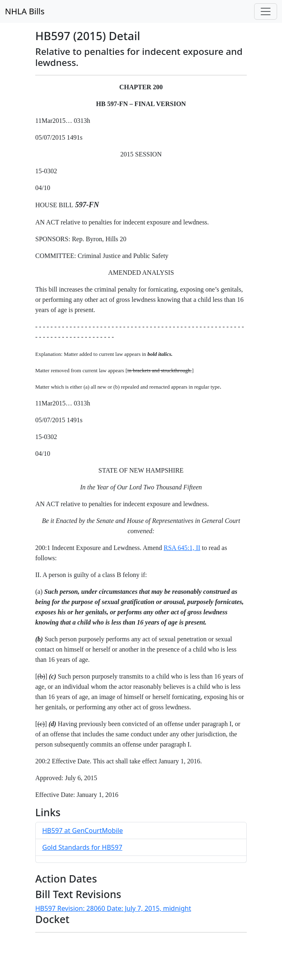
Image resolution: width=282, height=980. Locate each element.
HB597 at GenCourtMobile (83, 831)
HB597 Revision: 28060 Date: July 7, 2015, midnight (113, 908)
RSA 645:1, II (182, 548)
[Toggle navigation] (266, 11)
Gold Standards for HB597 (82, 847)
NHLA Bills (25, 11)
